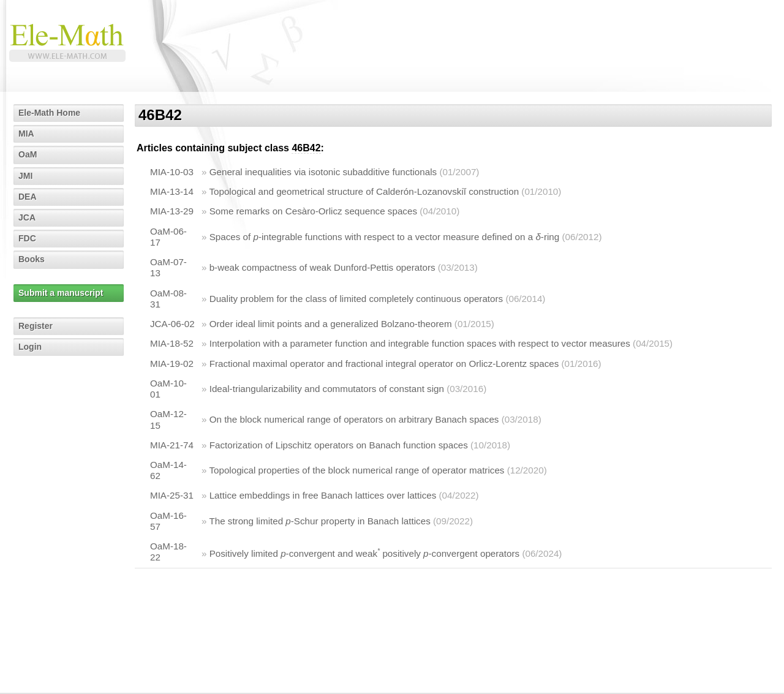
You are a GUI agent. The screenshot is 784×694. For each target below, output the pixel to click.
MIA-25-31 (172, 495)
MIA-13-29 (172, 211)
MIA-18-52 (172, 343)
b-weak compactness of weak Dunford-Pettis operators (322, 267)
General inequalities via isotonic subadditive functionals (323, 172)
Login (30, 347)
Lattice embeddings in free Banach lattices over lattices (323, 495)
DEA (28, 197)
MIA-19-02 (172, 364)
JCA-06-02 (172, 324)
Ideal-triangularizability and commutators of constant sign (327, 389)
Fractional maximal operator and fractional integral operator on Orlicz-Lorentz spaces (384, 364)
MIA (26, 134)
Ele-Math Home (49, 113)
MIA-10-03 (172, 172)
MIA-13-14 (172, 191)
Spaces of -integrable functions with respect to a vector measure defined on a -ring (385, 237)
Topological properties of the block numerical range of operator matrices (356, 470)
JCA (27, 217)
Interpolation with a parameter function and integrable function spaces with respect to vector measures (420, 343)
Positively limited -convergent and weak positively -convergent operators (364, 553)
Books (32, 259)
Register (36, 326)
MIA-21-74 (172, 445)
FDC (27, 238)
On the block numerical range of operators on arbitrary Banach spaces (354, 419)
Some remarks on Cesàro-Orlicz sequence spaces (313, 211)
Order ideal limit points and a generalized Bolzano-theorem (331, 324)
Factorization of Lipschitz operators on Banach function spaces (339, 445)
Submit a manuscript (61, 293)
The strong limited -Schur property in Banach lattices (319, 521)
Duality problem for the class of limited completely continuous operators (356, 299)
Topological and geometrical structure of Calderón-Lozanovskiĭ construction (364, 191)
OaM (28, 154)
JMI (25, 176)
